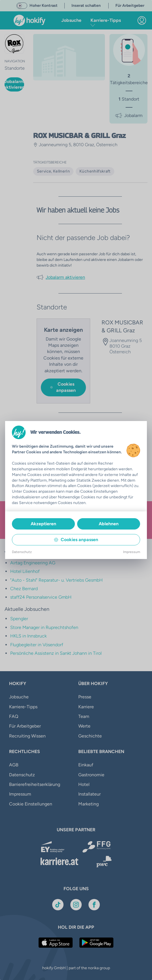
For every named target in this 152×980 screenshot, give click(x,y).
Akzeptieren (43, 524)
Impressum (132, 552)
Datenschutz (22, 552)
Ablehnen (109, 524)
